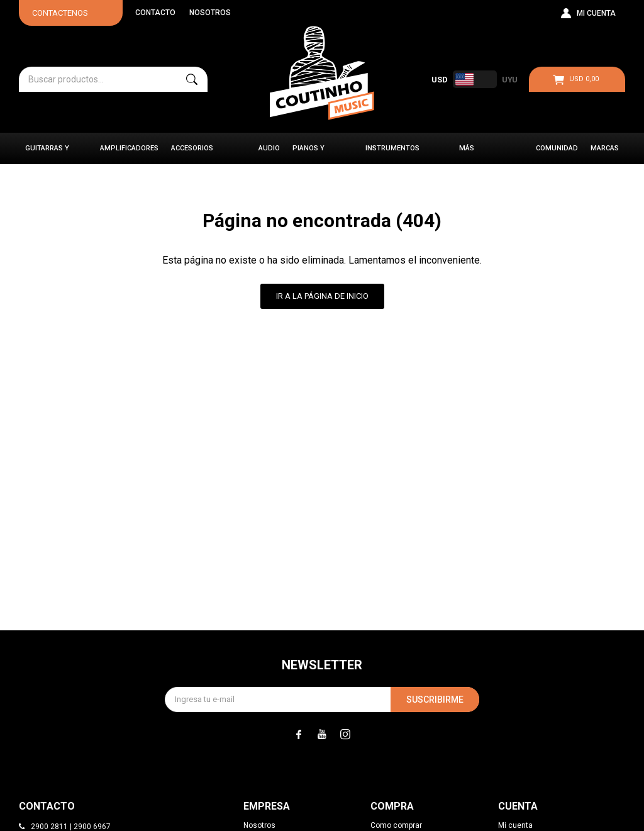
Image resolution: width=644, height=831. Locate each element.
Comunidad (557, 148)
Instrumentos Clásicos (392, 154)
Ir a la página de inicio (322, 296)
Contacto (155, 13)
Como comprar (396, 825)
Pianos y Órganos (309, 154)
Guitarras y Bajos (47, 154)
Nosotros (210, 13)
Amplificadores (129, 148)
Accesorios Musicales (192, 154)
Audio (269, 148)
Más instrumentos (486, 154)
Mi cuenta (515, 825)
